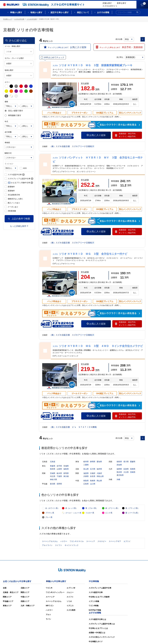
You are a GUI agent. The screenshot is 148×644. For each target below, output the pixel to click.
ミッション (9, 164)
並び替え (120, 57)
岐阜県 (86, 462)
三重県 (86, 465)
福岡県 (119, 469)
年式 (6, 122)
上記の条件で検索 (19, 219)
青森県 (53, 466)
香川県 (126, 462)
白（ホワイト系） (52, 509)
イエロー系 (90, 513)
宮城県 (66, 466)
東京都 (66, 477)
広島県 (86, 484)
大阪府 (99, 473)
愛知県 (99, 462)
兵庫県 (86, 477)
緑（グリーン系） (112, 509)
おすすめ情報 (103, 12)
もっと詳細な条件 (19, 226)
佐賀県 (126, 469)
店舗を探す (107, 3)
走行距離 (8, 132)
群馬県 (66, 473)
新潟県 (53, 484)
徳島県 (119, 462)
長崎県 (133, 469)
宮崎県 (133, 472)
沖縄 (118, 480)
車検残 (7, 143)
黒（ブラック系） (132, 509)
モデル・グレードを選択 (14, 58)
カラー (7, 82)
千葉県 (59, 477)
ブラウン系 (50, 513)
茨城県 (53, 473)
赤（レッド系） (71, 509)
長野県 (59, 484)
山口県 (93, 484)
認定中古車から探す (60, 12)
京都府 (93, 473)
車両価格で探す (13, 115)
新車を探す (122, 3)
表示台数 (119, 39)
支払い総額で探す (14, 111)
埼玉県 (53, 477)
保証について (83, 12)
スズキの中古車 (19, 19)
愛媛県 (133, 462)
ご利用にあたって (112, 638)
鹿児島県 (120, 475)
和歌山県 (100, 477)
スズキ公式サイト (110, 6)
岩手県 (59, 466)
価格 (6, 102)
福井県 (99, 469)
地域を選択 (9, 70)
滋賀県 (86, 473)
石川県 (93, 469)
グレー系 (49, 518)
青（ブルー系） (91, 509)
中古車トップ (8, 19)
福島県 (66, 469)
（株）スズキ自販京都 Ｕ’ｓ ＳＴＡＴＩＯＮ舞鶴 (73, 427)
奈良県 (93, 477)
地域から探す (36, 12)
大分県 (126, 472)
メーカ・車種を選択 (12, 46)
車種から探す (16, 12)
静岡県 (93, 462)
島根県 (93, 481)
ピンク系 (109, 513)
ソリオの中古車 (32, 19)
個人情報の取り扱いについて (134, 638)
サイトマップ (96, 638)
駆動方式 (8, 153)
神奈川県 (53, 480)
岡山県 (99, 481)
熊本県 (119, 472)
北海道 (53, 462)
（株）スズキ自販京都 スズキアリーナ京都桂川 (72, 146)
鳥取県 (86, 481)
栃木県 (59, 473)
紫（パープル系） (132, 513)
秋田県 (53, 469)
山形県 (59, 469)
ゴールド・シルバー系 (73, 513)
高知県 (119, 465)
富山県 (86, 469)
